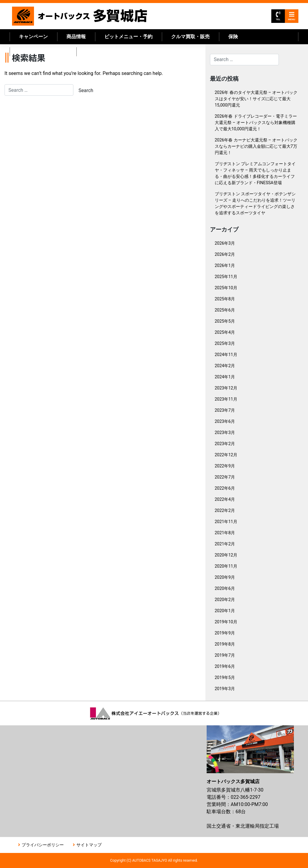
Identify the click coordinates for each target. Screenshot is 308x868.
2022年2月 (225, 510)
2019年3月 (225, 689)
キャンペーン (33, 37)
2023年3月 (225, 432)
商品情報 (76, 37)
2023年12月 (226, 388)
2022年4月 (225, 499)
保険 (233, 37)
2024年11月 (226, 355)
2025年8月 (225, 299)
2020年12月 (226, 555)
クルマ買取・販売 (190, 37)
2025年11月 (226, 277)
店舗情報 (95, 52)
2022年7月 (225, 477)
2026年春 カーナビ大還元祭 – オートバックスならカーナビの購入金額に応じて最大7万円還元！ (256, 146)
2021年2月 (225, 544)
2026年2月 (225, 254)
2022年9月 (225, 466)
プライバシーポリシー (43, 845)
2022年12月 (226, 455)
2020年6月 (225, 588)
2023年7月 (225, 410)
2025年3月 (225, 343)
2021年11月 (226, 522)
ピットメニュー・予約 (128, 37)
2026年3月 (225, 243)
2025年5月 (225, 321)
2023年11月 (226, 399)
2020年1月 (225, 611)
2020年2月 (225, 600)
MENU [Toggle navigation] (292, 16)
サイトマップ (89, 845)
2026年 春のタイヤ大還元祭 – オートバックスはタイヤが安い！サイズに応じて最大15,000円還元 (256, 99)
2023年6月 (225, 421)
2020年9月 (225, 577)
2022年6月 (225, 488)
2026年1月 (225, 265)
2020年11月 (226, 566)
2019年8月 (225, 644)
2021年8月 (225, 533)
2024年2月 (225, 366)
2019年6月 (225, 666)
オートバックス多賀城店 (80, 16)
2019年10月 (226, 622)
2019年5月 (225, 677)
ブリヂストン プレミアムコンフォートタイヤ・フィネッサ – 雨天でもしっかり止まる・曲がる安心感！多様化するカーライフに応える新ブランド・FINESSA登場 (255, 173)
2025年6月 (225, 310)
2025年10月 (226, 288)
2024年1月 (225, 377)
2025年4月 (225, 332)
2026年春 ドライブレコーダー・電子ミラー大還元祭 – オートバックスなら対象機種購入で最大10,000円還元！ (256, 122)
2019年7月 (225, 655)
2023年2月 (225, 444)
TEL (278, 16)
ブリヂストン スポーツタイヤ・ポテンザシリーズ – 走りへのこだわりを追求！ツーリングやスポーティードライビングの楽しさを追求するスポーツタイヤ (255, 203)
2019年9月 (225, 633)
